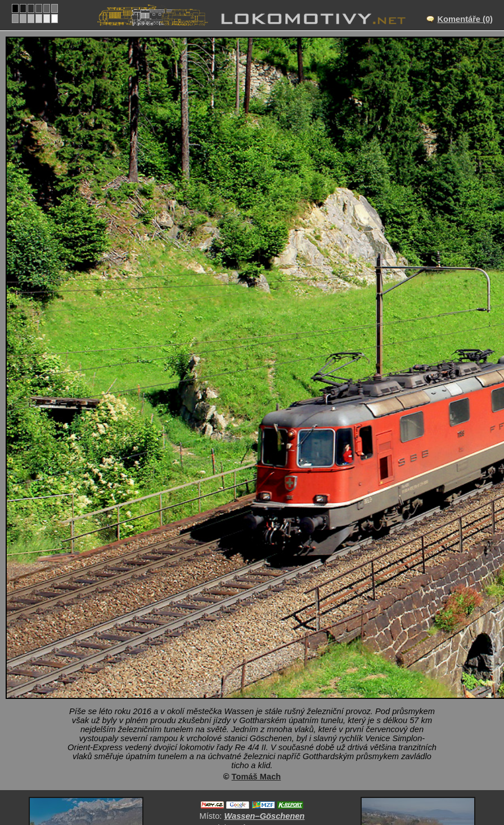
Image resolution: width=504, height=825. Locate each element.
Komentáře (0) (465, 19)
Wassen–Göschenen (264, 816)
